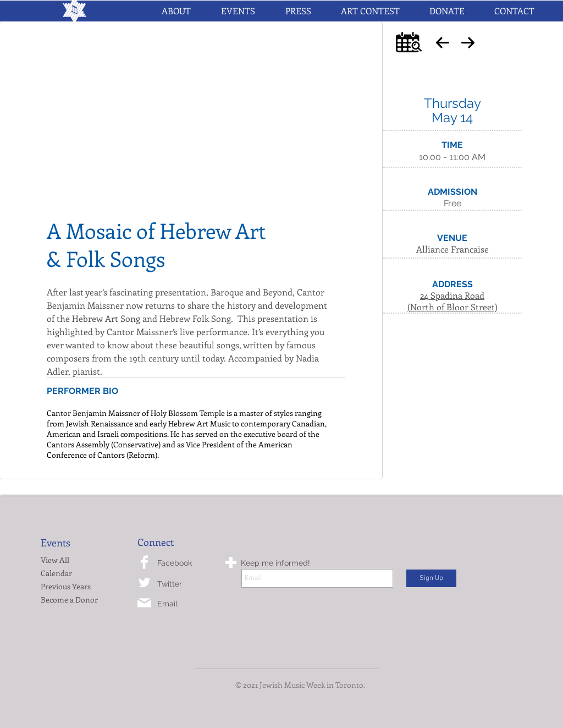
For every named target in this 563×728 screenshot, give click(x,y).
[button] (238, 11)
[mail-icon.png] (144, 603)
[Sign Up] (431, 578)
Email (167, 604)
